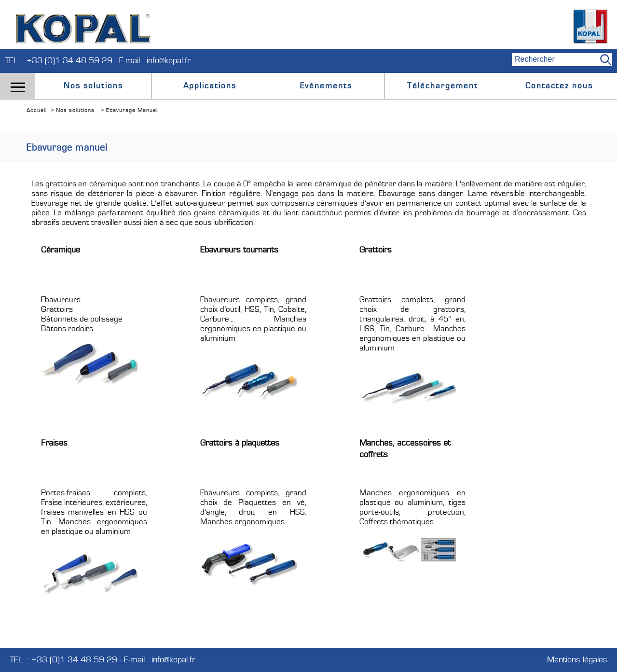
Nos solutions (93, 86)
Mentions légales (577, 660)
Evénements (326, 86)
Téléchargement (443, 86)
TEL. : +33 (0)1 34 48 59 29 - (62, 61)
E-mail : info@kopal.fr (155, 61)
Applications (210, 86)
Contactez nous (559, 86)
